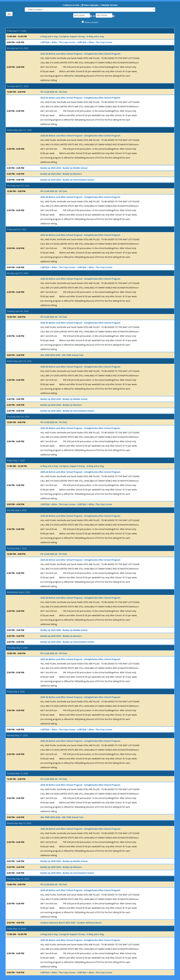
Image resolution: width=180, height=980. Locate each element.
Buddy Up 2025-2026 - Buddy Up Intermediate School (67, 180)
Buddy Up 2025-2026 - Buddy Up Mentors (61, 174)
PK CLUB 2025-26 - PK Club (54, 92)
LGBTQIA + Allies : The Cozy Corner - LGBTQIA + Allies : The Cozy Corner (76, 42)
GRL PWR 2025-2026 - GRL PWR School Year (62, 355)
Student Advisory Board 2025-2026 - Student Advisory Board (71, 923)
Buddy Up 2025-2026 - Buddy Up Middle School (64, 168)
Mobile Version (110, 5)
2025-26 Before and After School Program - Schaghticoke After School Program (80, 54)
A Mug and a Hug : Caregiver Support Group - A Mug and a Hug (72, 36)
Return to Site (72, 5)
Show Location (91, 22)
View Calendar (91, 5)
